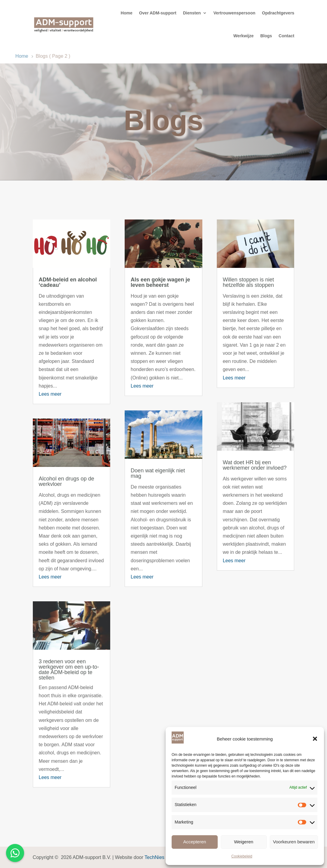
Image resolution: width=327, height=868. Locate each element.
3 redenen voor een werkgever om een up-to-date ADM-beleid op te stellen (69, 670)
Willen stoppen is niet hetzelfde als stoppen (248, 282)
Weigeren (244, 842)
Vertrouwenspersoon (234, 13)
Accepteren (195, 842)
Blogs (266, 36)
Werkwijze (243, 36)
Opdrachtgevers (278, 13)
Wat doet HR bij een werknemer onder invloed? (255, 465)
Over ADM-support (158, 13)
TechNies (154, 857)
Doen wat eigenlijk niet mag (158, 473)
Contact (286, 36)
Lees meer (50, 394)
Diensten (192, 13)
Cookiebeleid (242, 856)
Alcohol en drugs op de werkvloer (67, 481)
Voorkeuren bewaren (294, 842)
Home (127, 13)
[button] (315, 739)
